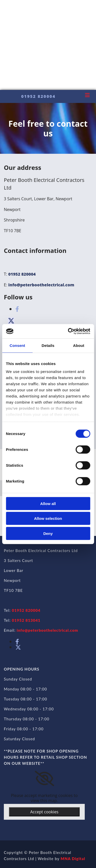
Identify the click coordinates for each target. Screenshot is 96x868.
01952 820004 (22, 274)
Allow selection (48, 518)
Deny (48, 533)
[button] (11, 321)
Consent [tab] (17, 345)
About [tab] (79, 345)
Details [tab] (48, 345)
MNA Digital (73, 859)
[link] (44, 779)
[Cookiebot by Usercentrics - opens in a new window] (68, 331)
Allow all (48, 503)
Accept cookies (44, 812)
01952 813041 (26, 620)
